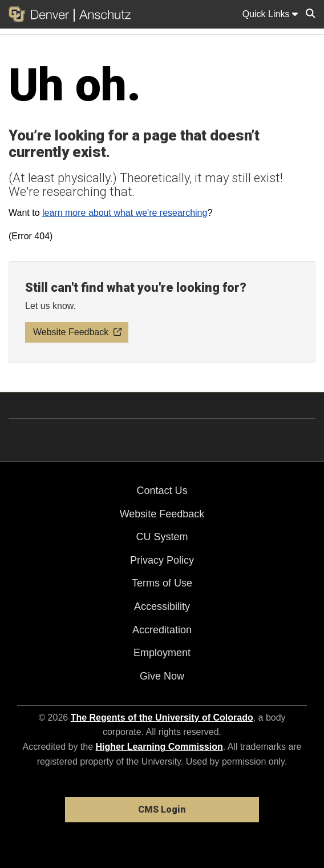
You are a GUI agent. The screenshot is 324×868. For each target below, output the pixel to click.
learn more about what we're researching (125, 213)
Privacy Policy (162, 560)
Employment (162, 653)
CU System (162, 537)
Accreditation (162, 630)
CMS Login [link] (162, 809)
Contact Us (162, 491)
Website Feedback (162, 514)
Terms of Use (162, 583)
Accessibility (162, 606)
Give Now (162, 676)
